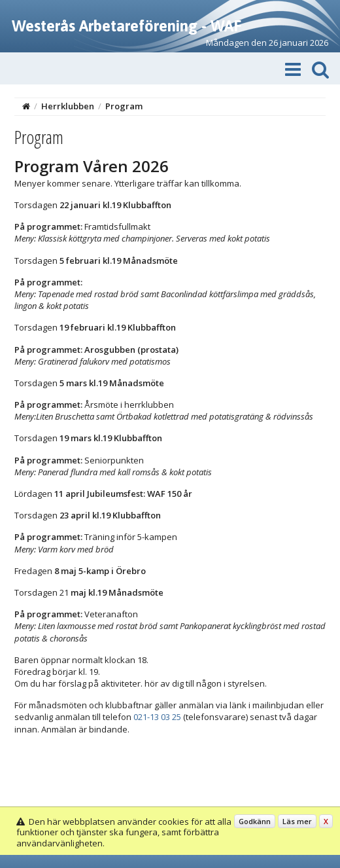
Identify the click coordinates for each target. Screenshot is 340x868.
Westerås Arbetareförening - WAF (127, 26)
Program (124, 106)
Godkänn (255, 821)
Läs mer (297, 821)
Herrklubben (68, 106)
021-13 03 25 (157, 717)
